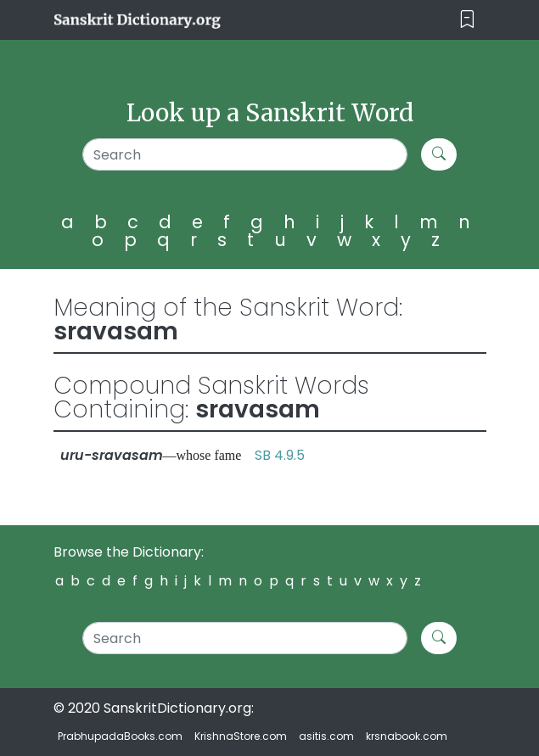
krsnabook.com (407, 736)
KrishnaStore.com (241, 736)
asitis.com (326, 736)
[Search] (245, 154)
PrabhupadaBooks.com (120, 736)
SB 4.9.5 (280, 455)
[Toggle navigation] (467, 20)
